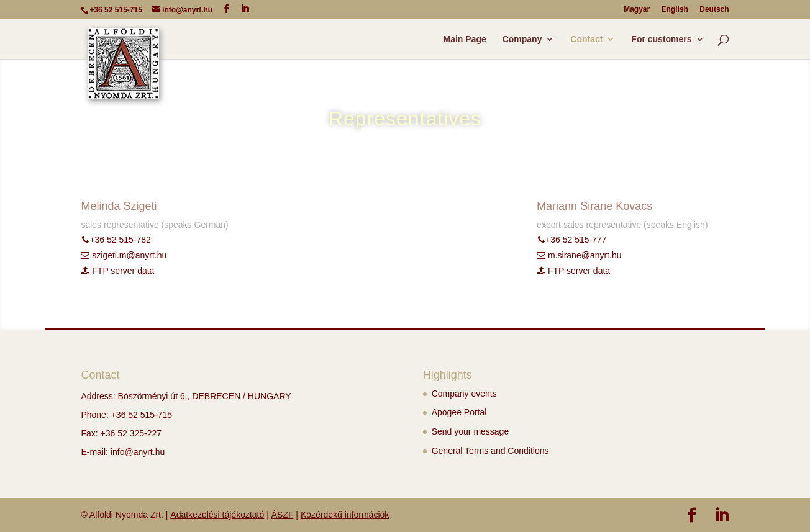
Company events (464, 394)
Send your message (471, 431)
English (675, 10)
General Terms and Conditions (490, 451)
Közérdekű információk (345, 515)
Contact (586, 39)
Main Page (465, 39)
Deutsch (714, 10)
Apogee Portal (459, 412)
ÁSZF (283, 515)
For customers (661, 39)
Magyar (637, 10)
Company (522, 39)
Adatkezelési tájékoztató (217, 515)
